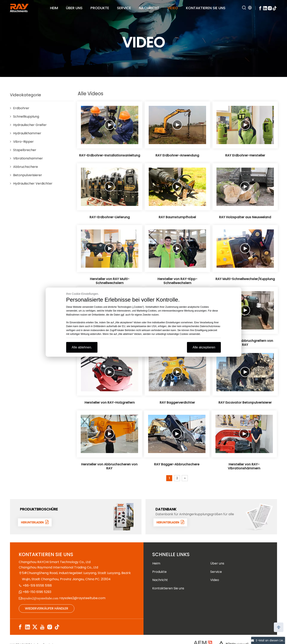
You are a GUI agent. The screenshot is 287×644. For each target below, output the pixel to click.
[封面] (124, 517)
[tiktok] (275, 8)
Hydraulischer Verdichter (33, 183)
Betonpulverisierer (28, 175)
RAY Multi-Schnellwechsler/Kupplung (245, 279)
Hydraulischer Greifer (30, 125)
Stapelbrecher (25, 150)
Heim (156, 563)
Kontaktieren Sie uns (168, 588)
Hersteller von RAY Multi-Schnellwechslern (110, 281)
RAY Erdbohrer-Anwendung (177, 155)
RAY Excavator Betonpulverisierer (245, 403)
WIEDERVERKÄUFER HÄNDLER (47, 608)
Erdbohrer (21, 108)
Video (215, 580)
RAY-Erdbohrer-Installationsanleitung (110, 155)
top (279, 627)
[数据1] (259, 517)
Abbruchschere (26, 167)
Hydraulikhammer (27, 133)
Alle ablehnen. (82, 347)
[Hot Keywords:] (244, 8)
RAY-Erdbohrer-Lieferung (110, 217)
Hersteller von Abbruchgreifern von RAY (245, 343)
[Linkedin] (265, 8)
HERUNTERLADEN (36, 522)
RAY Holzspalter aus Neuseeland (245, 217)
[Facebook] (260, 8)
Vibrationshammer (28, 158)
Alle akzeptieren (204, 347)
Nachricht (160, 580)
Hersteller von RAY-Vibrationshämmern (244, 466)
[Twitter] (35, 627)
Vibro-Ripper (23, 142)
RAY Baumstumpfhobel (177, 217)
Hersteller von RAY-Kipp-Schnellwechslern (177, 281)
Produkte (159, 572)
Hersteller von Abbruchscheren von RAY (109, 466)
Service (216, 572)
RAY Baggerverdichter (177, 403)
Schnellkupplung (26, 117)
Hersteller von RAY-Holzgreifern (110, 403)
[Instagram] (270, 8)
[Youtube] (42, 627)
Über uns (217, 563)
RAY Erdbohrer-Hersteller (245, 155)
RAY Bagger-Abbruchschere (177, 464)
